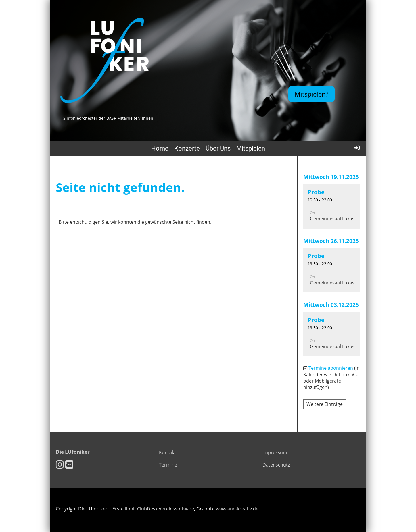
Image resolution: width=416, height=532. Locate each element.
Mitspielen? (311, 94)
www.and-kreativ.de (237, 509)
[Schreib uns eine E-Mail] (69, 464)
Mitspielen (251, 148)
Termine (168, 465)
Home (160, 148)
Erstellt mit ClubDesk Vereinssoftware (153, 509)
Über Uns (218, 148)
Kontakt (167, 452)
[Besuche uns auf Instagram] (60, 464)
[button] (332, 206)
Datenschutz (276, 465)
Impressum (275, 452)
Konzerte (187, 148)
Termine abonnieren (331, 368)
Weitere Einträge (325, 404)
